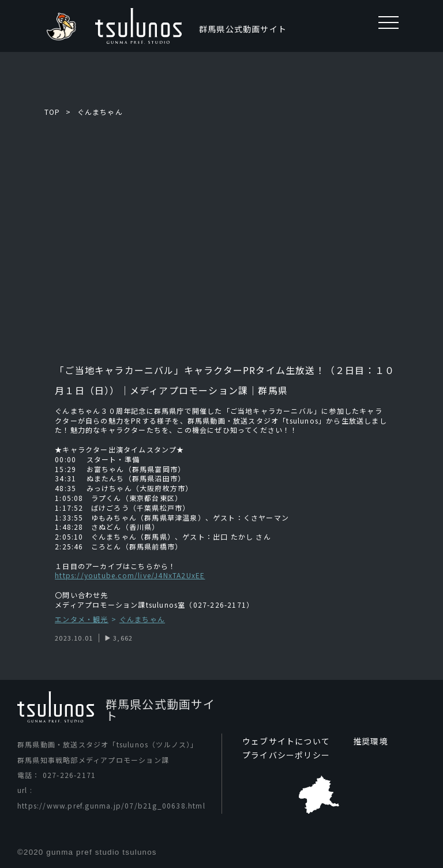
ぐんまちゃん (100, 112)
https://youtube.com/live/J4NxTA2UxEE (130, 575)
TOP (52, 112)
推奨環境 (371, 741)
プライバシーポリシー (286, 755)
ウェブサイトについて (286, 741)
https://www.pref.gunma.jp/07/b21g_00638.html (111, 805)
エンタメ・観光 (81, 620)
